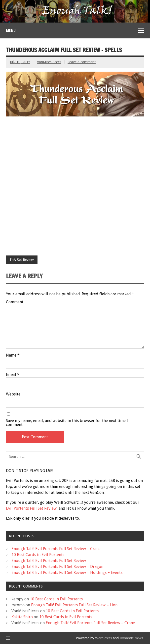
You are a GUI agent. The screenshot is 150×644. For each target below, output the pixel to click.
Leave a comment (82, 62)
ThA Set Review (22, 260)
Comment (15, 302)
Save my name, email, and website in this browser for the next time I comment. (67, 423)
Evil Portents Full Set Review (31, 508)
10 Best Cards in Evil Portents (38, 555)
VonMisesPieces (49, 62)
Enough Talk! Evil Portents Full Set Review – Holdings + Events (67, 573)
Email (13, 375)
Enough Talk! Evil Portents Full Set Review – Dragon (57, 567)
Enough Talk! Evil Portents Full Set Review (49, 561)
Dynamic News (131, 638)
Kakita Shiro (22, 617)
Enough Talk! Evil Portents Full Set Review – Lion (74, 605)
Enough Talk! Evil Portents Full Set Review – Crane (56, 549)
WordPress (103, 638)
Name (13, 355)
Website (13, 394)
